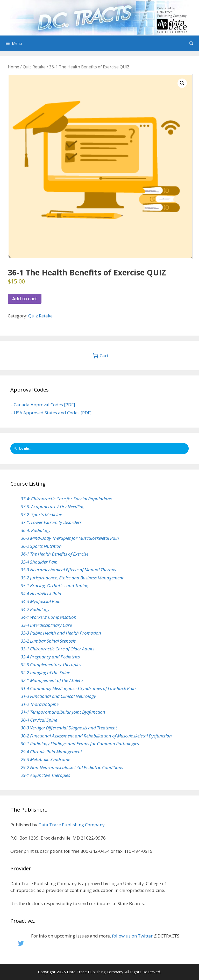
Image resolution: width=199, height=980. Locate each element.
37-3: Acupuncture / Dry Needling (53, 506)
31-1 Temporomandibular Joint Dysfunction (63, 712)
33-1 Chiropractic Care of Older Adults (58, 649)
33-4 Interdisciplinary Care (46, 625)
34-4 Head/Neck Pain (41, 594)
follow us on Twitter (132, 936)
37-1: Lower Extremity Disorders (51, 522)
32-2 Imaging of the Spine (45, 673)
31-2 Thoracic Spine (40, 704)
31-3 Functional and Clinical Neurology (58, 696)
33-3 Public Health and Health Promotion (61, 633)
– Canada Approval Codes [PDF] (43, 405)
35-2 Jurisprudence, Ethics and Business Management (72, 578)
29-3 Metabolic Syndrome (45, 759)
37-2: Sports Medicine (41, 514)
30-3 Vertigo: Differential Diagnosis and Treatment (69, 728)
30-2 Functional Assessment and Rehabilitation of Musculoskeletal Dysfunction (96, 736)
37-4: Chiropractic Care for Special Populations (66, 499)
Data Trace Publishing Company (72, 825)
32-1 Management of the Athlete (52, 680)
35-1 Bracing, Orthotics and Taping (55, 585)
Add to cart (25, 299)
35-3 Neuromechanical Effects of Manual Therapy (69, 570)
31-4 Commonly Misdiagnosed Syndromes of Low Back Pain (78, 688)
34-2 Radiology (35, 609)
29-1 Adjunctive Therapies (45, 775)
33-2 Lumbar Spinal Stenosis (48, 641)
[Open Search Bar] (191, 43)
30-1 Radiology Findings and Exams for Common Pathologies (80, 744)
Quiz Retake (34, 67)
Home (13, 67)
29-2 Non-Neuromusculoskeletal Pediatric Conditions (72, 767)
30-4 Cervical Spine (39, 720)
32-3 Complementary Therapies (51, 665)
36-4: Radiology (36, 530)
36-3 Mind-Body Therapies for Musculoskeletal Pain (70, 538)
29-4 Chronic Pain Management (51, 752)
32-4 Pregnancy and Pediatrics (50, 657)
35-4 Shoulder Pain (39, 562)
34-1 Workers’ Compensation (49, 617)
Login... (23, 448)
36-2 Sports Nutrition (41, 546)
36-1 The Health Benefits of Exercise (55, 554)
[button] (182, 83)
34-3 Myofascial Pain (41, 601)
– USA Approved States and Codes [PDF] (51, 413)
